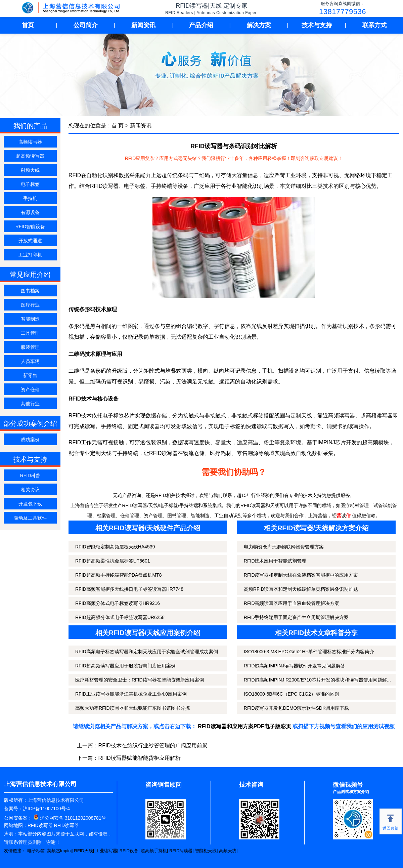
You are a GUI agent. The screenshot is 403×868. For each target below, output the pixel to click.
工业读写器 (106, 851)
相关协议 (30, 490)
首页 (28, 25)
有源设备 (30, 212)
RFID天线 (83, 851)
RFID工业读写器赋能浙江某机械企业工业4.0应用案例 (131, 694)
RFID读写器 (40, 825)
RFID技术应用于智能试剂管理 (275, 561)
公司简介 (86, 25)
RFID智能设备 (30, 226)
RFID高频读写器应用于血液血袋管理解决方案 (292, 603)
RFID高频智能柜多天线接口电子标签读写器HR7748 (129, 589)
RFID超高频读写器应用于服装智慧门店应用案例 (125, 666)
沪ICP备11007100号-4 (46, 809)
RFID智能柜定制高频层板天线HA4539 (115, 547)
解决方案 (259, 25)
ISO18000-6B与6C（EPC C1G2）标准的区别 (292, 694)
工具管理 (30, 333)
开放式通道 (30, 241)
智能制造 (30, 319)
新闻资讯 (143, 25)
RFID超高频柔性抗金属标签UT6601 (113, 561)
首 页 (118, 126)
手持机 (30, 198)
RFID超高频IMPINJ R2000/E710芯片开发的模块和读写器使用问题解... (317, 680)
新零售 (30, 375)
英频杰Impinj (59, 851)
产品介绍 (201, 25)
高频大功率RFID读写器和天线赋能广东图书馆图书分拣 (132, 708)
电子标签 (30, 184)
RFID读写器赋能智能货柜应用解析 (140, 758)
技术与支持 (317, 25)
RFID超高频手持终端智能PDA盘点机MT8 (118, 575)
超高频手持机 (154, 851)
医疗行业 (30, 305)
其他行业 (30, 404)
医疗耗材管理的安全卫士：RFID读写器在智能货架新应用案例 (140, 680)
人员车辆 (30, 361)
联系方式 (374, 25)
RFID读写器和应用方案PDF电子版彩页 (244, 726)
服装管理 (30, 347)
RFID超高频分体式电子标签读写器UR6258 (120, 617)
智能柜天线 (206, 851)
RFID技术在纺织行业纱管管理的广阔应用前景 (153, 746)
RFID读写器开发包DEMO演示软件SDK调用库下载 (296, 708)
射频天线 (30, 170)
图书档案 (30, 291)
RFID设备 (129, 851)
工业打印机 (30, 255)
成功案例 (30, 440)
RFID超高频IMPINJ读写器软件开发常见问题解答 (295, 666)
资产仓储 (30, 389)
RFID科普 (30, 476)
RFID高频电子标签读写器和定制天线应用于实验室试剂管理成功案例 (147, 652)
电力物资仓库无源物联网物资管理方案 (284, 547)
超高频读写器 (30, 156)
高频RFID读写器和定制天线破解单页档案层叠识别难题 (301, 589)
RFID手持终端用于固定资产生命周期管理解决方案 (296, 617)
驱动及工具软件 (30, 518)
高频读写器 (30, 142)
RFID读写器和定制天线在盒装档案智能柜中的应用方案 (301, 575)
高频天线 (228, 851)
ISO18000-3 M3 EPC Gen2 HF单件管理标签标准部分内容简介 (309, 652)
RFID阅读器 (181, 851)
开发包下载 (30, 504)
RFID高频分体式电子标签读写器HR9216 (118, 603)
